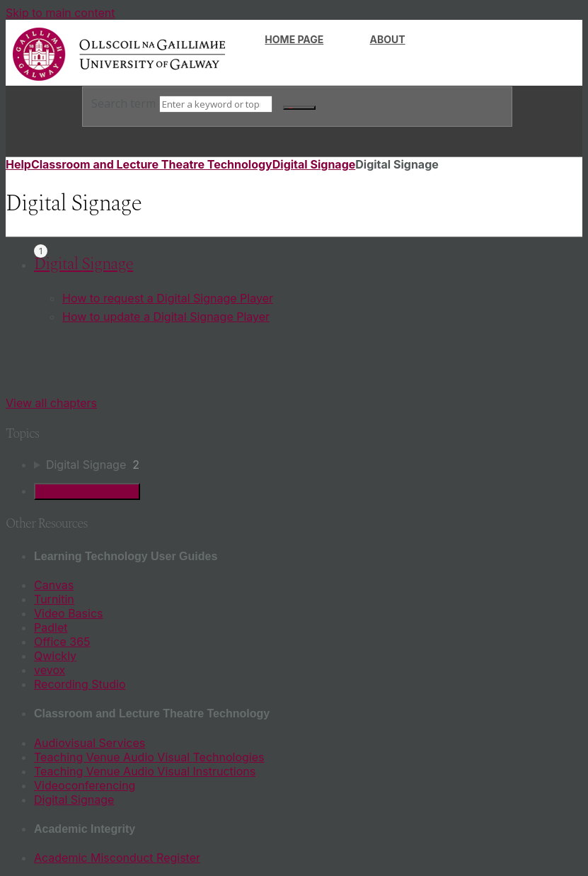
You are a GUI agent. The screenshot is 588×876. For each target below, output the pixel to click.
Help (18, 164)
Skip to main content (60, 13)
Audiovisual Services (90, 743)
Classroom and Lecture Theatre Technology (152, 164)
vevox (50, 670)
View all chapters (51, 403)
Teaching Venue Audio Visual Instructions (145, 771)
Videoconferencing (85, 785)
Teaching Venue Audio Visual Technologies (149, 757)
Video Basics (69, 613)
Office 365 (62, 642)
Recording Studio (80, 684)
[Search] (216, 104)
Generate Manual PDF (87, 491)
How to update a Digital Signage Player (166, 317)
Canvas (54, 585)
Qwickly (55, 656)
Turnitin (54, 599)
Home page (294, 39)
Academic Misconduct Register (117, 858)
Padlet (51, 627)
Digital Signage (314, 164)
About (388, 39)
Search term (123, 103)
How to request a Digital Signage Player (168, 298)
